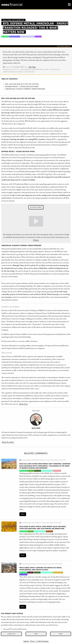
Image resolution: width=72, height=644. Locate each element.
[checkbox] (2, 629)
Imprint (26, 641)
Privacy (33, 641)
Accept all (11, 634)
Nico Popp (32, 67)
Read (23, 514)
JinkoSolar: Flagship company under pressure (25, 89)
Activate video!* (36, 207)
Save (36, 634)
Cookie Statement (42, 641)
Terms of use (23, 404)
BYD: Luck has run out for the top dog (22, 84)
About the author (8, 442)
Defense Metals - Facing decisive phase (22, 87)
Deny (61, 634)
